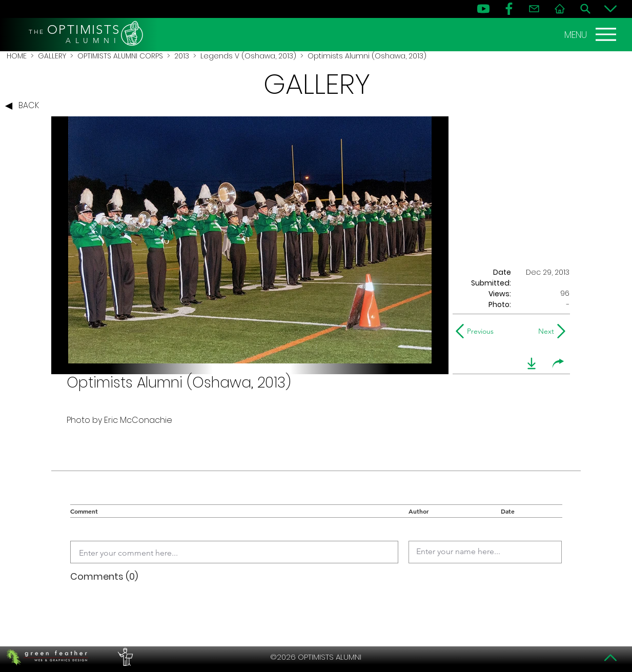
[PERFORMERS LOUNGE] (124, 657)
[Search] (585, 9)
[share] (558, 363)
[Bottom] (610, 9)
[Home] (560, 9)
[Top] (610, 658)
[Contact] (534, 9)
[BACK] (25, 106)
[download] (532, 363)
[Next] (544, 331)
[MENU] (592, 34)
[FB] (509, 9)
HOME (17, 56)
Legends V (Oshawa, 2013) (248, 56)
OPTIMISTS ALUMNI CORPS (120, 56)
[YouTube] (483, 9)
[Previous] (477, 331)
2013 (182, 56)
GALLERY (52, 56)
